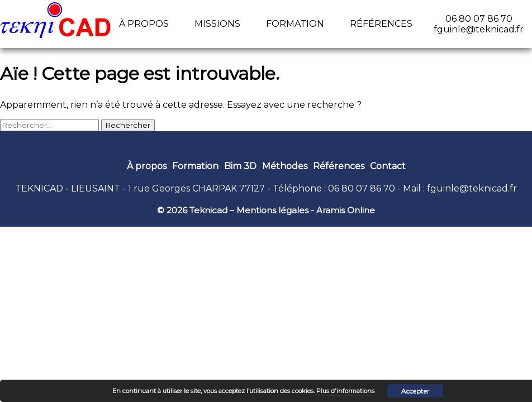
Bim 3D (240, 166)
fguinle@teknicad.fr (472, 188)
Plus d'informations (345, 391)
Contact (388, 166)
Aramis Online (346, 210)
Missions (217, 24)
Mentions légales (272, 210)
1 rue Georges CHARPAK (182, 188)
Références (381, 24)
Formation (295, 24)
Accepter (415, 391)
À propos (144, 24)
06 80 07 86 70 (362, 188)
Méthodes (285, 166)
